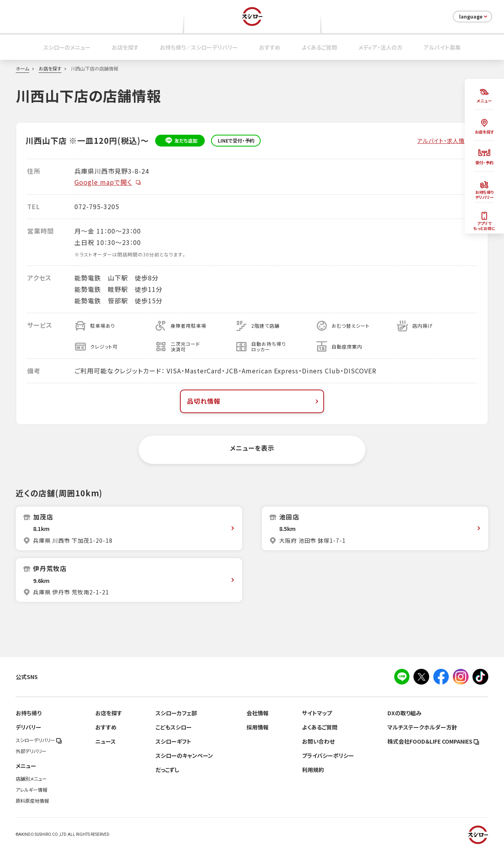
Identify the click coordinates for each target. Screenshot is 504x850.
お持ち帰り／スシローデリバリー (199, 47)
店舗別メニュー (31, 779)
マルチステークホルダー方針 (422, 727)
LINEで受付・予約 (236, 141)
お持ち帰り (29, 713)
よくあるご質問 (319, 47)
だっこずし (167, 770)
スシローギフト (173, 741)
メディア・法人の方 (380, 47)
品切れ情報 (254, 401)
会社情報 (258, 713)
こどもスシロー (174, 727)
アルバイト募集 (442, 47)
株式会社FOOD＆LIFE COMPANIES (433, 741)
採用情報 (258, 727)
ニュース (106, 741)
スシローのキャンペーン (184, 755)
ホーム (22, 69)
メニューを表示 (252, 448)
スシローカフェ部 (176, 713)
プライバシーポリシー (328, 755)
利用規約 (313, 770)
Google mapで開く (108, 182)
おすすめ (270, 47)
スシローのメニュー (67, 47)
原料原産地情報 (32, 801)
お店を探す (125, 47)
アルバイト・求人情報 (444, 141)
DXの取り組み (404, 713)
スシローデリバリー (39, 740)
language (474, 17)
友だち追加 (180, 141)
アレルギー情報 (31, 790)
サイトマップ (317, 713)
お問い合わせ (318, 741)
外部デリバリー (31, 751)
